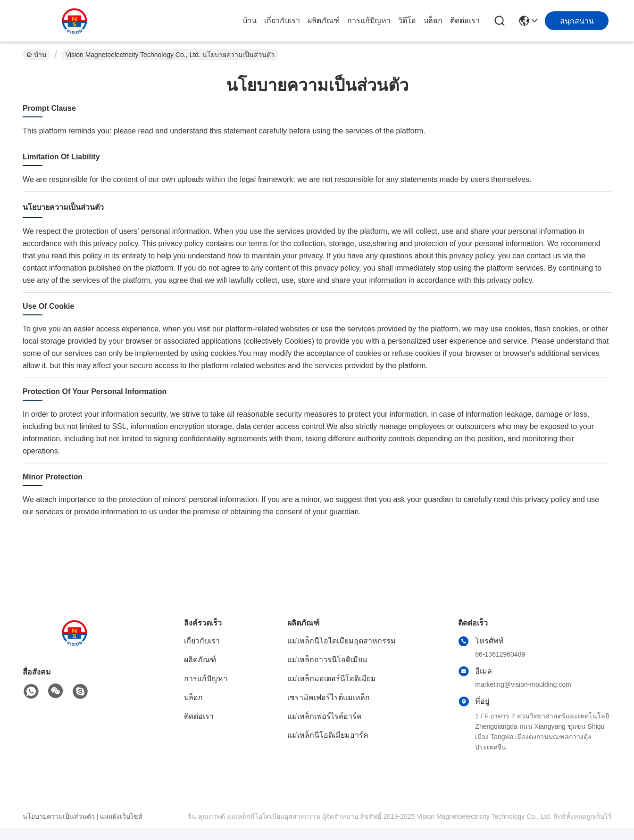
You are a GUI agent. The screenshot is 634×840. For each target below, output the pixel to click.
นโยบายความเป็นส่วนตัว (59, 816)
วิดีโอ (407, 21)
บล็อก (433, 21)
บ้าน (250, 21)
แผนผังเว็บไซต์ (121, 816)
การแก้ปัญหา (369, 21)
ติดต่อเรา (465, 21)
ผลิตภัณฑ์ (324, 21)
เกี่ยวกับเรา (282, 21)
